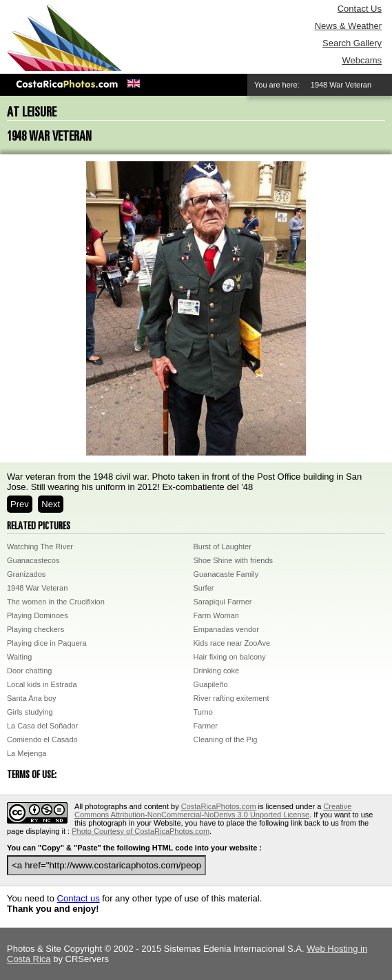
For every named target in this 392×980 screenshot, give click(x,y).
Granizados (26, 574)
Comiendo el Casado (42, 739)
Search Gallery (352, 43)
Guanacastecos (33, 560)
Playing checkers (35, 629)
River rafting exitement (231, 698)
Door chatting (29, 671)
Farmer (206, 726)
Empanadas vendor (226, 629)
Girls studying (30, 712)
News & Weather (348, 26)
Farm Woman (216, 615)
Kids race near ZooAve (232, 643)
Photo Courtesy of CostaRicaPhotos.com (141, 831)
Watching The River (40, 547)
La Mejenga (27, 753)
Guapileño (211, 684)
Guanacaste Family (226, 574)
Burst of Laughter (223, 547)
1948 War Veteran (37, 588)
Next (51, 504)
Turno (203, 712)
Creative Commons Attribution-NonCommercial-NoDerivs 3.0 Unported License (213, 810)
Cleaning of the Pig (226, 739)
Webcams (362, 60)
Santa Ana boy (32, 698)
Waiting (19, 657)
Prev (20, 504)
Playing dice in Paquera (47, 643)
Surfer (204, 588)
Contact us (79, 898)
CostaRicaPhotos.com (219, 806)
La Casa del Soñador (42, 726)
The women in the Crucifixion (56, 602)
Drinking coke (217, 671)
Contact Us (360, 9)
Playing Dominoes (38, 615)
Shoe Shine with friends (234, 560)
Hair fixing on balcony (230, 657)
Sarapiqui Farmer (223, 602)
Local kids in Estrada (42, 684)
